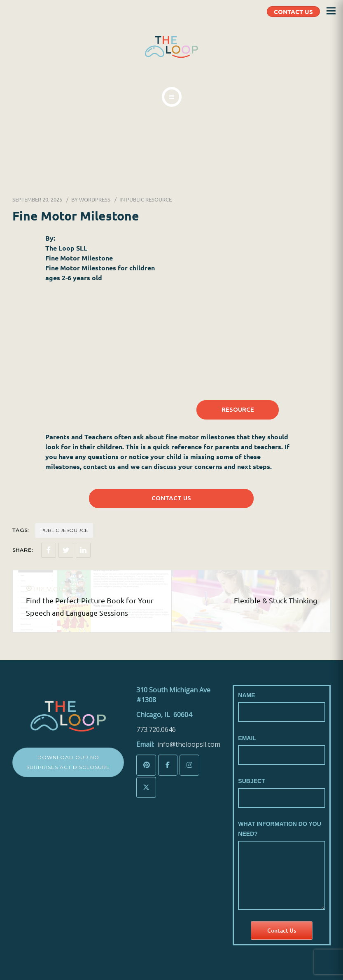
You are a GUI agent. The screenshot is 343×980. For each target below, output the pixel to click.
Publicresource (64, 530)
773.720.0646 (156, 729)
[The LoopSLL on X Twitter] (146, 787)
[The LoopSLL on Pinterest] (146, 765)
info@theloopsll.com (189, 744)
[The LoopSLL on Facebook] (168, 765)
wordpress (95, 199)
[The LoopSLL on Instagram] (189, 765)
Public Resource (149, 199)
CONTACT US (293, 12)
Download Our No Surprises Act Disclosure (68, 762)
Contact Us (282, 930)
